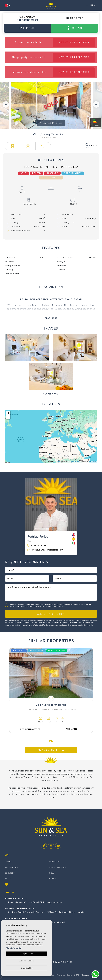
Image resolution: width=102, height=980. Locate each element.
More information (14, 948)
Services (10, 873)
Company (54, 862)
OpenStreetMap (75, 462)
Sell (52, 873)
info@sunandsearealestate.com (45, 550)
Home (8, 862)
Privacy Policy (80, 604)
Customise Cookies (26, 961)
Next (96, 104)
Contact (75, 28)
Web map (60, 975)
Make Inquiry (27, 28)
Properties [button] (11, 867)
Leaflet (59, 462)
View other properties (74, 42)
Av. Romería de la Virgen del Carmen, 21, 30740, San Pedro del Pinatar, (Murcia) (45, 912)
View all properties (51, 750)
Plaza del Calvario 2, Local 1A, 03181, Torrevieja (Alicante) (33, 902)
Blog (8, 878)
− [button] (8, 417)
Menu (91, 5)
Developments (58, 867)
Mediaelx (85, 975)
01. (51, 741)
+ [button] (8, 413)
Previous (6, 104)
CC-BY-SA (93, 462)
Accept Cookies (27, 954)
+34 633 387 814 (37, 546)
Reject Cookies (27, 968)
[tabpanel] (51, 690)
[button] (12, 146)
